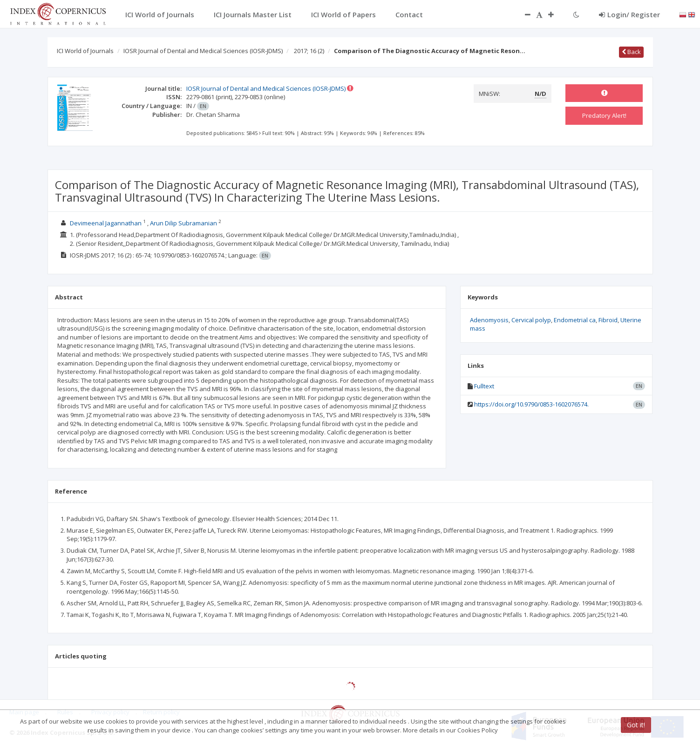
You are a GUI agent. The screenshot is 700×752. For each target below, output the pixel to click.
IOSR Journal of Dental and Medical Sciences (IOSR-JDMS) (203, 51)
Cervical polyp (531, 320)
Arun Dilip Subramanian (183, 223)
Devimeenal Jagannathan (106, 223)
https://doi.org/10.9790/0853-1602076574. (531, 404)
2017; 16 (309, 51)
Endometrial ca (575, 320)
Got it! (636, 725)
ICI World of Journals (85, 51)
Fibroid (608, 320)
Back (631, 52)
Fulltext (484, 386)
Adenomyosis (489, 320)
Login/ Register (629, 14)
